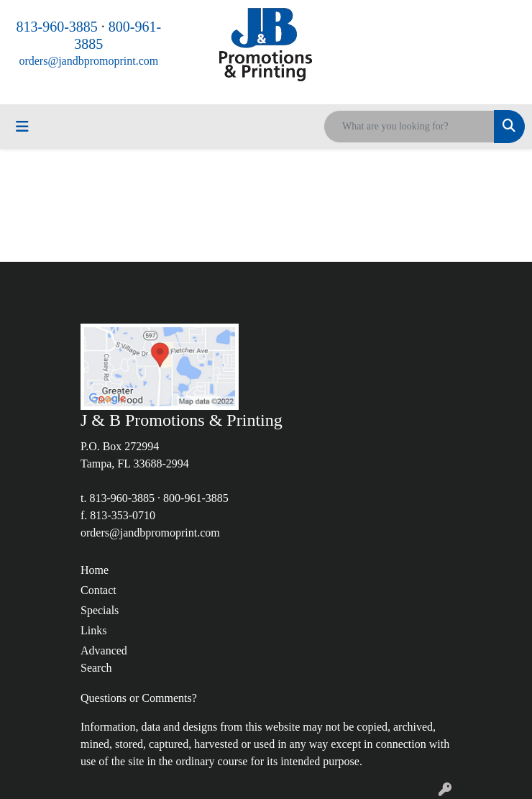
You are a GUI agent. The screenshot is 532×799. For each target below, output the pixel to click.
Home (95, 570)
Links (93, 630)
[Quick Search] (409, 127)
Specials (100, 610)
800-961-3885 (196, 498)
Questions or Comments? (139, 698)
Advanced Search (104, 659)
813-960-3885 (57, 27)
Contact (98, 590)
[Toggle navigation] (22, 127)
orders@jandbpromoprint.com (88, 61)
